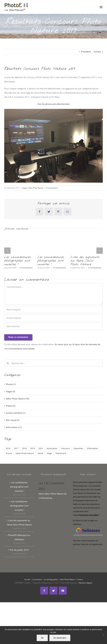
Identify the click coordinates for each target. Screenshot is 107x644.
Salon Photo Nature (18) (17, 399)
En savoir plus (60, 638)
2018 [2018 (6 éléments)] (24, 448)
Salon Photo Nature (36, 188)
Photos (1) (11, 384)
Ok (42, 638)
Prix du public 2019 (19, 550)
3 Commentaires (95, 268)
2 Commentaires (26, 268)
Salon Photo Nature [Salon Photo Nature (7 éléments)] (25, 453)
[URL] (53, 326)
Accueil (27, 579)
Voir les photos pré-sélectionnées (53, 104)
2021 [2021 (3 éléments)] (41, 448)
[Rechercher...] (53, 363)
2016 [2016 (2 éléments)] (8, 448)
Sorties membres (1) (16, 413)
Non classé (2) (13, 420)
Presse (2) (11, 406)
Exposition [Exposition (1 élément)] (78, 448)
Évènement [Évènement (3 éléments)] (61, 453)
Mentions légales (86, 583)
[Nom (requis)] (53, 309)
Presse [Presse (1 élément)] (9, 453)
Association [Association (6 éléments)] (52, 448)
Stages (25, 188)
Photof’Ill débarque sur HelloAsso (19, 537)
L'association (37, 579)
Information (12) (14, 427)
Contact (80, 579)
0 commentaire (52, 188)
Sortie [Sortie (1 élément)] (40, 453)
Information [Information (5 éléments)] (92, 448)
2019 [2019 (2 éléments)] (33, 448)
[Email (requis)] (53, 318)
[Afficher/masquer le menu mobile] (101, 7)
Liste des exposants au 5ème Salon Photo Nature (85, 261)
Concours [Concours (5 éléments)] (65, 448)
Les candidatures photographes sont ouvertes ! (17, 261)
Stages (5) (10, 391)
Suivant (97, 52)
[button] (7, 251)
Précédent (86, 52)
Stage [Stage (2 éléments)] (49, 453)
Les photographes (51, 579)
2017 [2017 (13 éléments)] (16, 448)
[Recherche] (8, 363)
